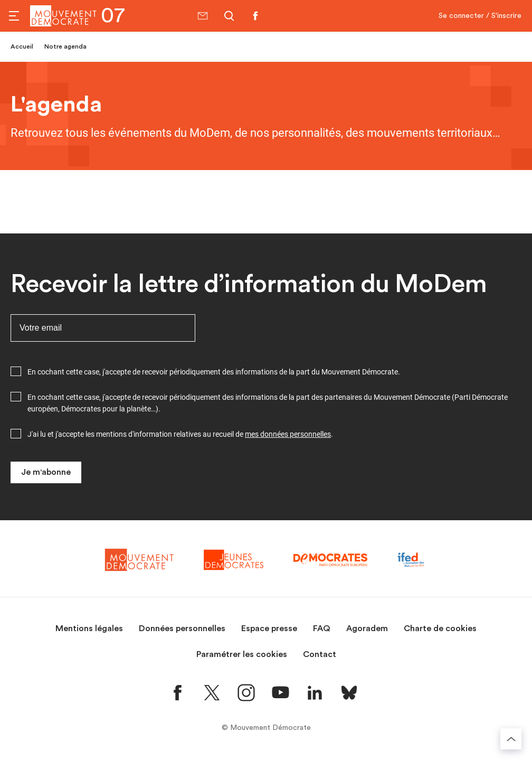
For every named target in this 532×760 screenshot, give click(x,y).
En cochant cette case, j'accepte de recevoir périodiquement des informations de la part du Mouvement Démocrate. (214, 372)
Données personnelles (182, 628)
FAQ (322, 628)
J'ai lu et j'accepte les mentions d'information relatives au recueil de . (180, 434)
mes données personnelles (288, 434)
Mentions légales (89, 628)
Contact (320, 654)
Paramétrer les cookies (242, 654)
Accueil (22, 46)
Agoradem (367, 628)
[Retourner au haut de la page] (511, 739)
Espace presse (269, 628)
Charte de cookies (440, 628)
